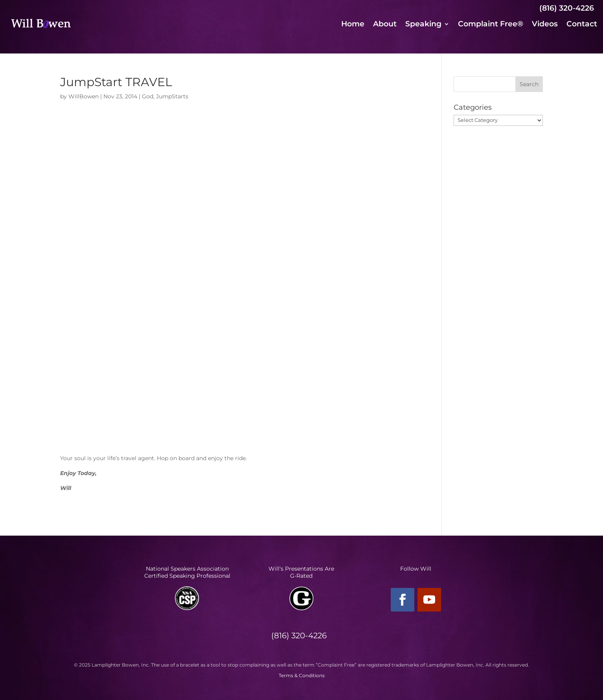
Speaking (423, 25)
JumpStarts (172, 96)
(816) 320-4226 (567, 8)
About (385, 25)
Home (353, 25)
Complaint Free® (491, 25)
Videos (545, 25)
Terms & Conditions (302, 675)
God (148, 96)
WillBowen (84, 96)
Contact (582, 25)
